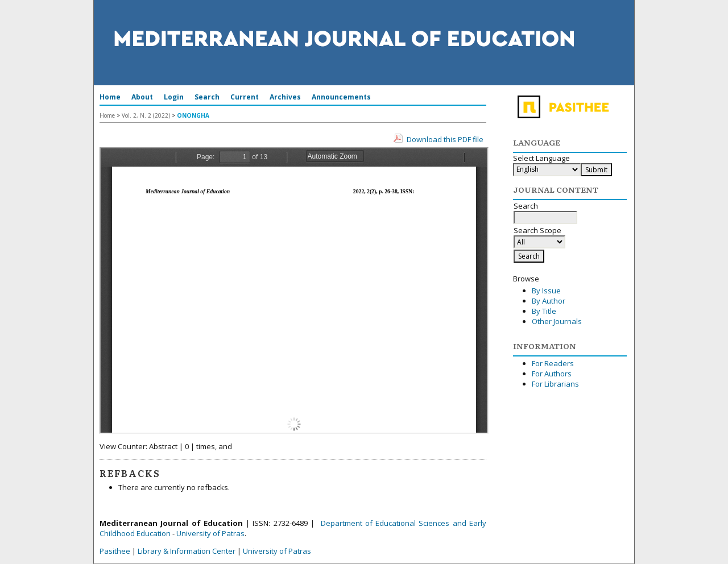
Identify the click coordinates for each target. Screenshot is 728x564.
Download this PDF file (445, 139)
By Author (549, 301)
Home (110, 97)
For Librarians (555, 384)
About (142, 97)
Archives (285, 97)
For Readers (553, 363)
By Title (544, 311)
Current (245, 97)
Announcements (341, 97)
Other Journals (557, 321)
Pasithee (115, 551)
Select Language (541, 158)
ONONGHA (193, 115)
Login (174, 97)
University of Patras (210, 533)
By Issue (546, 291)
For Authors (552, 374)
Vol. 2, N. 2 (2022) (146, 115)
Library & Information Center (187, 551)
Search (207, 97)
